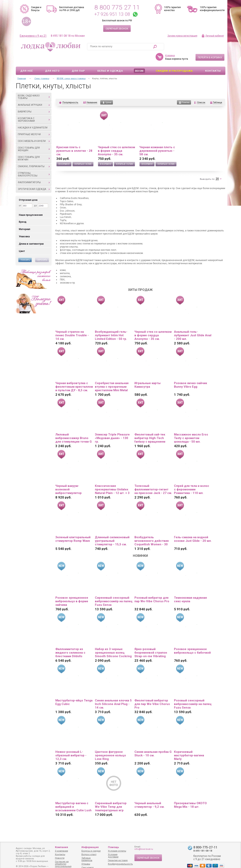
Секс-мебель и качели (34, 130)
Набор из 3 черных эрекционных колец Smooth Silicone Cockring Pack (113, 641)
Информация (90, 847)
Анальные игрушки (34, 93)
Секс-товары (42, 67)
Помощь (113, 847)
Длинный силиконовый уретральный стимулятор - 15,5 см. (112, 529)
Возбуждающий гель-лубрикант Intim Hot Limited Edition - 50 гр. (111, 324)
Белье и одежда (110, 59)
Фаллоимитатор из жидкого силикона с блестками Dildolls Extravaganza (70, 641)
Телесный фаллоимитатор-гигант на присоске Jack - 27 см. (153, 478)
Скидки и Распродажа (174, 59)
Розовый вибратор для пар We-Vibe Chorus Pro (152, 588)
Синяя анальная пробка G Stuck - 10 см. (153, 742)
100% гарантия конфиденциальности (212, 9)
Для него (52, 59)
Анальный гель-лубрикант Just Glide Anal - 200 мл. (193, 324)
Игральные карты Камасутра (147, 373)
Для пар (78, 59)
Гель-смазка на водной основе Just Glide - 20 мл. (193, 528)
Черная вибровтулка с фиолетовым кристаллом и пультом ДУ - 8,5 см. (74, 375)
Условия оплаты (117, 851)
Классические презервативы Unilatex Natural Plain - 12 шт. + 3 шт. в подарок (112, 478)
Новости (60, 858)
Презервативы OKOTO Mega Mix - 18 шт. (190, 794)
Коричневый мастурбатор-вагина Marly (189, 744)
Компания (61, 847)
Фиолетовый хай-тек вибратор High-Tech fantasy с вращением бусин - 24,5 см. (150, 427)
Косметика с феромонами (34, 108)
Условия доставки (113, 856)
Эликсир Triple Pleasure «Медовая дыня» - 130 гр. (112, 427)
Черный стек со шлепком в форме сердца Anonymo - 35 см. (116, 139)
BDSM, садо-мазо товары (34, 85)
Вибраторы (34, 100)
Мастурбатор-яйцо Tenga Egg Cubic (74, 691)
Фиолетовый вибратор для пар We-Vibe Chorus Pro (152, 693)
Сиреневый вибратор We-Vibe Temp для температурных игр (111, 795)
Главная (22, 67)
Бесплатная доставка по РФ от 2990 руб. (72, 9)
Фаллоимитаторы (34, 171)
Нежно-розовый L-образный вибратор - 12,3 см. (71, 744)
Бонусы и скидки (91, 851)
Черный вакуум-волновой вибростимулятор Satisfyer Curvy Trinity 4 (72, 478)
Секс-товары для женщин (34, 138)
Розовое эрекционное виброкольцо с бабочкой (192, 639)
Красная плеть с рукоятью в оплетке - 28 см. (74, 139)
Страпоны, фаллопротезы (34, 163)
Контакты (213, 59)
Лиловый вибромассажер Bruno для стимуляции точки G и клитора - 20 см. (74, 427)
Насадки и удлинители (33, 116)
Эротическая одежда (34, 178)
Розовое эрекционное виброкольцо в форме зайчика (72, 590)
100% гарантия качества (172, 9)
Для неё (27, 59)
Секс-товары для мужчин (34, 147)
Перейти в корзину (210, 46)
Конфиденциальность (120, 864)
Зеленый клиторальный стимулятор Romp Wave (73, 528)
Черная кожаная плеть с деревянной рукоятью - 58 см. (157, 139)
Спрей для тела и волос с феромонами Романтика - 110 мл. (192, 478)
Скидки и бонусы (36, 9)
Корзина (170, 44)
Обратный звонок (117, 29)
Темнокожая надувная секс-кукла (190, 588)
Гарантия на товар (118, 860)
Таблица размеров (87, 859)
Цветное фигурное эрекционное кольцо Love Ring (110, 744)
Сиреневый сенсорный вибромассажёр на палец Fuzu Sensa (114, 590)
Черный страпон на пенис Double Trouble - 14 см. (72, 324)
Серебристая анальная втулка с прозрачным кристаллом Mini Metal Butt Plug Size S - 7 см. (112, 375)
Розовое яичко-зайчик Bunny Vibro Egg (190, 373)
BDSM (139, 59)
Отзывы (86, 864)
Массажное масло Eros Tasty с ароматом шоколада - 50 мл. (191, 427)
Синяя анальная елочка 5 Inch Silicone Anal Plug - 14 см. (113, 693)
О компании (61, 851)
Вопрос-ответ (89, 854)
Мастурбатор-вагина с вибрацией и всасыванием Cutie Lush (73, 795)
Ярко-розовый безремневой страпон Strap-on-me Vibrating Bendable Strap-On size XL (151, 641)
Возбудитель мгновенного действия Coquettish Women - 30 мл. (152, 529)
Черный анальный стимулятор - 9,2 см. (149, 794)
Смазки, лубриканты (34, 155)
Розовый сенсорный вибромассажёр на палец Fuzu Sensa (193, 693)
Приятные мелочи (34, 123)
